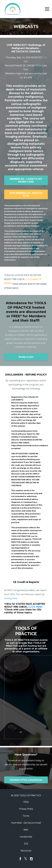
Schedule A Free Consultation (26, 780)
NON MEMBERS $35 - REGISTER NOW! (26, 194)
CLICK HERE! (35, 607)
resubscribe (26, 837)
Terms (26, 816)
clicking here (11, 598)
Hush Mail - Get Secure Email (26, 823)
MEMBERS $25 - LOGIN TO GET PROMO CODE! (26, 180)
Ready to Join (26, 357)
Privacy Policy (26, 809)
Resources (26, 851)
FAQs (26, 802)
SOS (26, 844)
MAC (26, 830)
